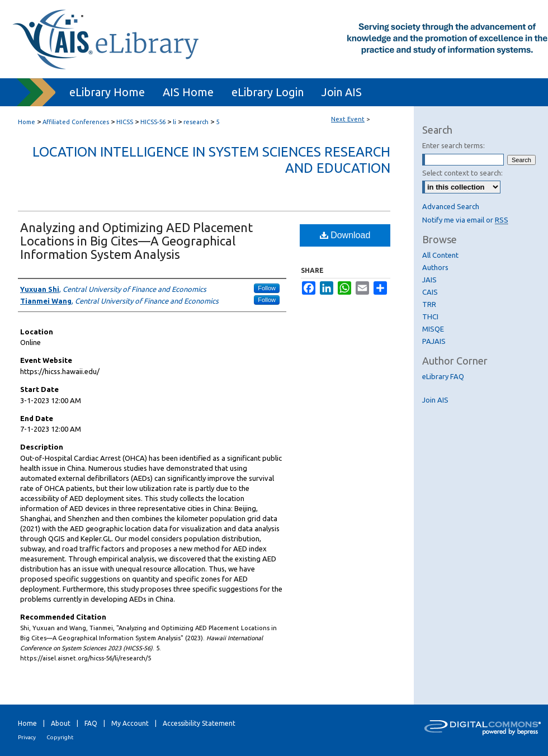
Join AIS (435, 400)
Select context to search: (462, 173)
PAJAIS (434, 341)
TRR (429, 304)
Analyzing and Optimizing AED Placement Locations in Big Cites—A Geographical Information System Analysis (136, 241)
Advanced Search (451, 206)
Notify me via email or (465, 220)
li (175, 122)
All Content (440, 255)
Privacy (27, 737)
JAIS (429, 280)
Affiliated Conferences (77, 122)
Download (345, 235)
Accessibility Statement (199, 723)
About (61, 723)
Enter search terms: (453, 145)
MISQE (433, 329)
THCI (430, 316)
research (197, 122)
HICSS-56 (154, 122)
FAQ (91, 723)
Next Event (348, 119)
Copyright (60, 737)
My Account (130, 723)
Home (27, 122)
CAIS (430, 292)
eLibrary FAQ (443, 376)
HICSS (126, 122)
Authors (435, 267)
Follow (267, 288)
